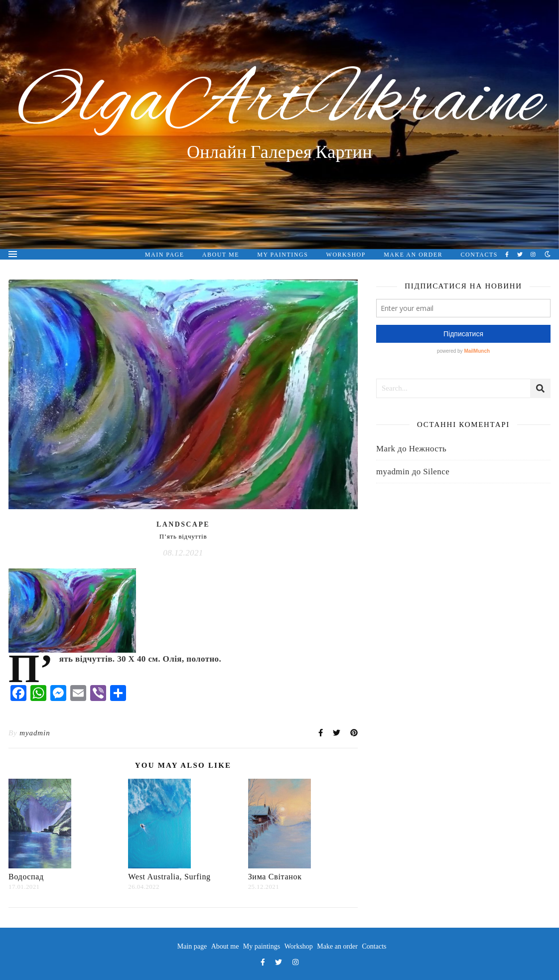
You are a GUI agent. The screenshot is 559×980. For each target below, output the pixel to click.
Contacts (479, 255)
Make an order (413, 255)
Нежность (428, 449)
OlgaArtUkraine (280, 103)
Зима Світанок (275, 877)
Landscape (183, 524)
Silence (436, 472)
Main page (165, 255)
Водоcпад (26, 877)
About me (221, 255)
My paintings (282, 255)
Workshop (346, 255)
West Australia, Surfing (169, 877)
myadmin (35, 733)
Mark (386, 449)
